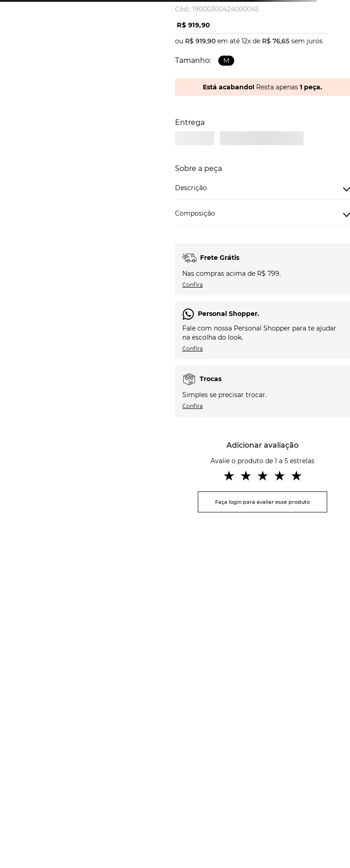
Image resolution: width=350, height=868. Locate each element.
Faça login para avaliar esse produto (262, 502)
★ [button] (229, 476)
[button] (226, 61)
